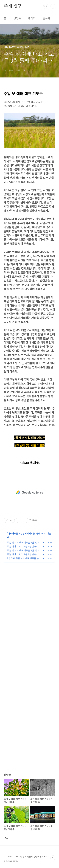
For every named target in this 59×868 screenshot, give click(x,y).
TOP (53, 858)
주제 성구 (13, 6)
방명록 (17, 18)
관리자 (32, 18)
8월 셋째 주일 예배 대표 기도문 (22, 558)
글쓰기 (46, 18)
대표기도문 (13, 533)
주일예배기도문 (28, 533)
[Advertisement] (29, 492)
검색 (46, 6)
